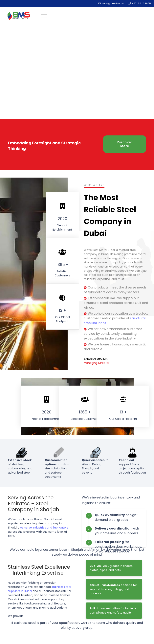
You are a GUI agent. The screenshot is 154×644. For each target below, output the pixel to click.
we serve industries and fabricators (44, 528)
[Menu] (45, 16)
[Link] (19, 16)
